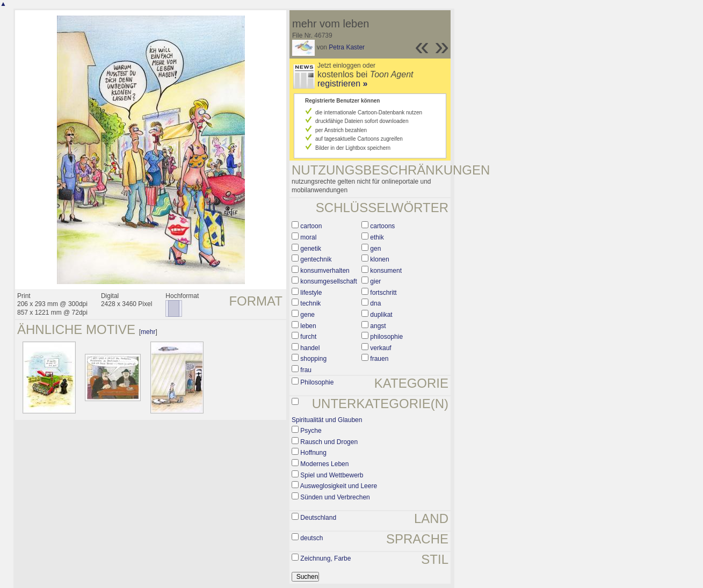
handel (310, 348)
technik (310, 303)
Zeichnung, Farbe (325, 558)
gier (375, 281)
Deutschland (318, 518)
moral (308, 237)
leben (308, 326)
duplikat (381, 315)
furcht (308, 337)
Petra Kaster (347, 47)
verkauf (381, 348)
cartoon (311, 226)
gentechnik (316, 259)
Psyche (311, 431)
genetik (311, 249)
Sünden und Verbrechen (335, 497)
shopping (313, 359)
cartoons (382, 226)
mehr (148, 332)
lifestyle (311, 293)
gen (375, 249)
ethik (377, 237)
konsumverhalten (325, 271)
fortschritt (383, 293)
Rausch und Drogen (329, 442)
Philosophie (317, 382)
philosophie (386, 337)
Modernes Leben (324, 464)
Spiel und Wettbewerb (332, 475)
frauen (379, 359)
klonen (379, 259)
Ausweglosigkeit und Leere (339, 486)
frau (306, 370)
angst (378, 326)
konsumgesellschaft (328, 281)
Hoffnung (313, 453)
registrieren (342, 84)
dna (375, 303)
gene (307, 315)
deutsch (311, 538)
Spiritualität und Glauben (327, 420)
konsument (386, 271)
